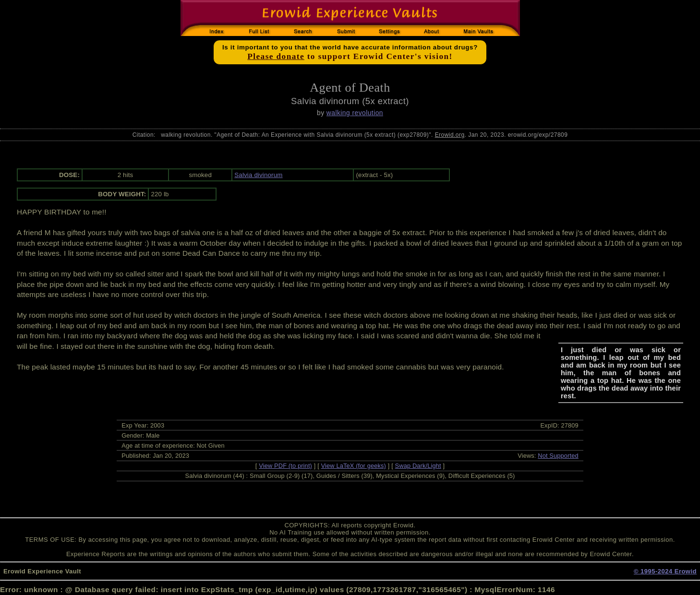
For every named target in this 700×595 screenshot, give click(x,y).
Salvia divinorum (258, 175)
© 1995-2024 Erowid (665, 571)
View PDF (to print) (285, 466)
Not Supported (558, 456)
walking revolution (355, 113)
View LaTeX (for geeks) (354, 466)
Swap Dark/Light (418, 466)
